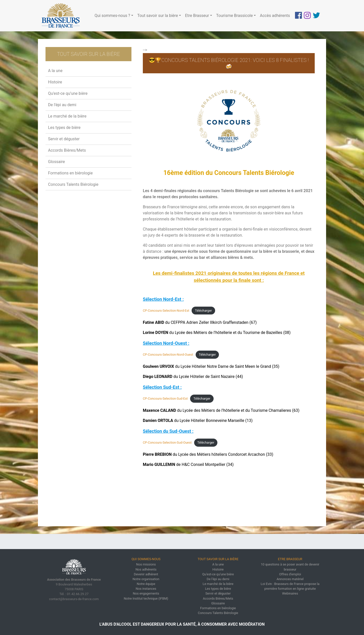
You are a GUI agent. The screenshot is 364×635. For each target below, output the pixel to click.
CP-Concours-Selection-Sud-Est (165, 399)
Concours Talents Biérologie (73, 184)
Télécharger (203, 311)
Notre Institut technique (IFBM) (146, 598)
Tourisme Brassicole (234, 16)
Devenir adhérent (146, 574)
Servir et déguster (64, 139)
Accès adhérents (275, 16)
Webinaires (290, 593)
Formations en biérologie (70, 173)
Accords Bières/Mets (67, 150)
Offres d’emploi (290, 574)
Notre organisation (146, 579)
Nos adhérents (146, 569)
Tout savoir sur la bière (158, 16)
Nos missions (146, 564)
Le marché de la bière (67, 116)
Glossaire (56, 162)
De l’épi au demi (62, 105)
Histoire (55, 82)
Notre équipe (146, 584)
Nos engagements (146, 593)
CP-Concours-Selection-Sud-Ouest (167, 443)
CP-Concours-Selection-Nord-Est (166, 311)
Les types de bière (64, 128)
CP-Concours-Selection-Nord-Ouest (168, 355)
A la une (55, 71)
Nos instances (146, 589)
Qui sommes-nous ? (112, 16)
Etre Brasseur (197, 16)
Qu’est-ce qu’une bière (68, 93)
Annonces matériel (290, 579)
